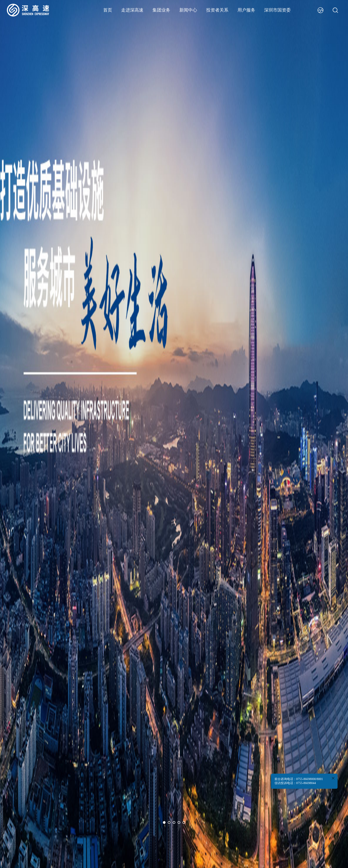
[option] (174, 434)
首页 (108, 10)
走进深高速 (132, 10)
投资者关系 (217, 10)
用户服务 (246, 10)
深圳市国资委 (277, 10)
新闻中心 (188, 10)
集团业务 (161, 10)
